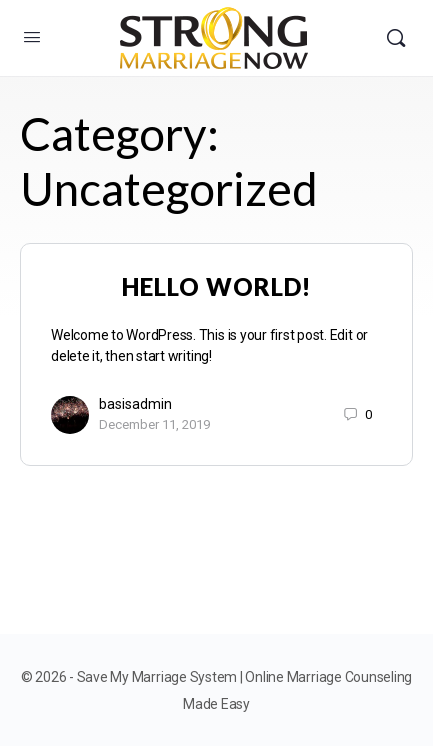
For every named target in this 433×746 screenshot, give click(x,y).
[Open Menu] (32, 37)
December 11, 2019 (154, 424)
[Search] (396, 38)
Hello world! (216, 286)
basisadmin (135, 404)
